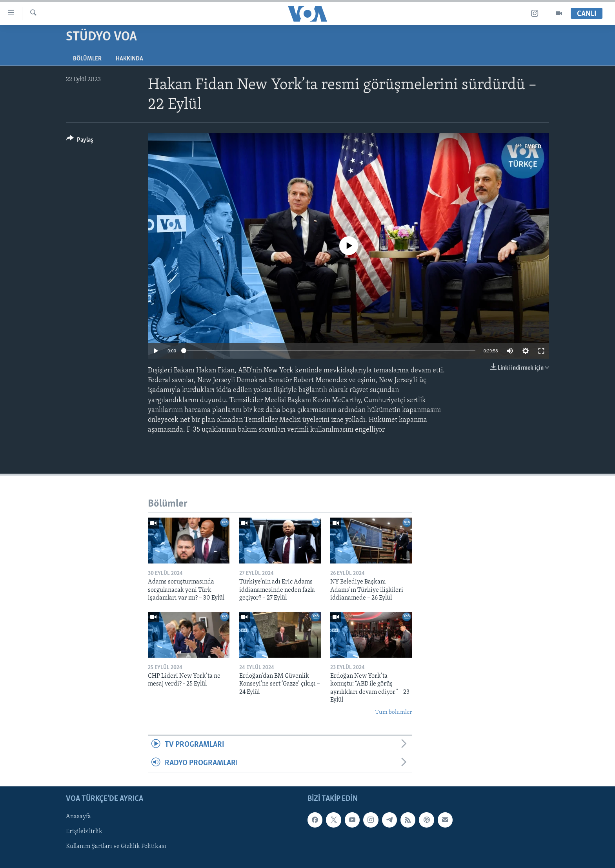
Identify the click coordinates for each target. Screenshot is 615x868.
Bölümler (87, 59)
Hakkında (129, 59)
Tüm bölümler (394, 712)
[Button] (80, 141)
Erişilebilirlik (84, 832)
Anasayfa (78, 817)
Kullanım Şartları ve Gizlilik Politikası (116, 846)
